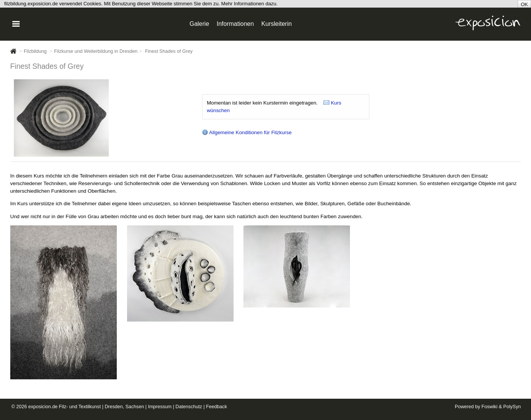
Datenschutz (189, 407)
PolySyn (512, 407)
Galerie (199, 24)
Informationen (235, 24)
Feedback (217, 407)
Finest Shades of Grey (169, 51)
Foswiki (490, 407)
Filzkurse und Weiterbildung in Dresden (96, 51)
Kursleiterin (277, 24)
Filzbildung (35, 51)
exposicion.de (43, 407)
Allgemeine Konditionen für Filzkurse (247, 132)
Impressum (160, 407)
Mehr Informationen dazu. (250, 4)
